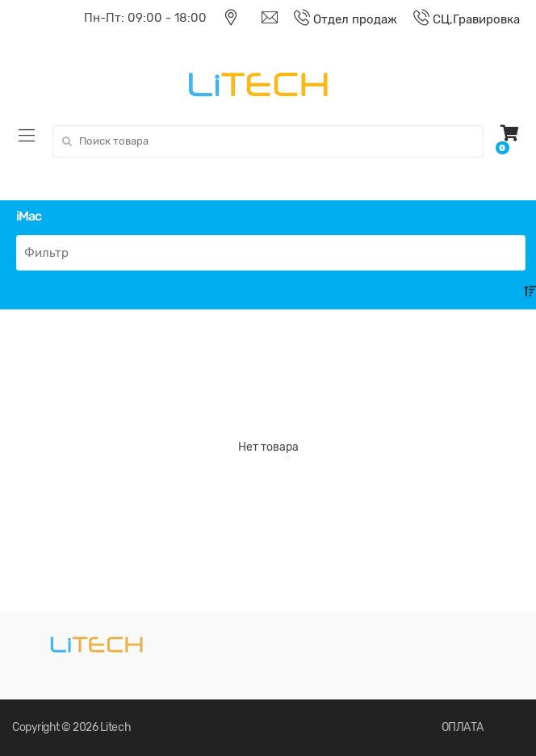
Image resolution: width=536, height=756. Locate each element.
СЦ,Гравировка (459, 19)
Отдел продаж (337, 19)
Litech (115, 727)
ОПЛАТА (463, 727)
